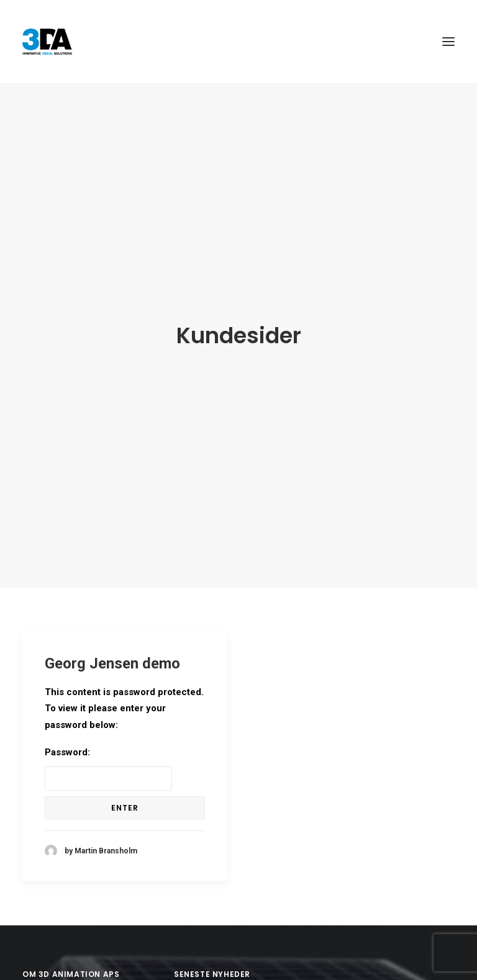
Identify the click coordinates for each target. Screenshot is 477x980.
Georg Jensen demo (112, 655)
